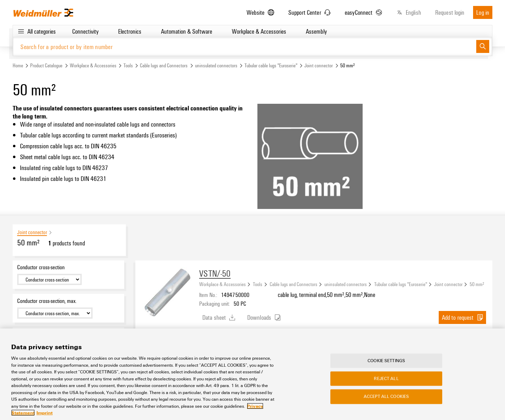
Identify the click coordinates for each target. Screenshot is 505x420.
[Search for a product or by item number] (245, 46)
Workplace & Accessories (93, 65)
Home (18, 65)
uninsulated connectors (216, 65)
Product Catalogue (46, 65)
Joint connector (319, 65)
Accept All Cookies (386, 397)
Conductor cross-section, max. (47, 301)
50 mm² (477, 284)
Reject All (386, 379)
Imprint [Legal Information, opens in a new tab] (45, 413)
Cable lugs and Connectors (164, 65)
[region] (252, 374)
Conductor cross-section (41, 267)
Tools (128, 65)
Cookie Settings (386, 360)
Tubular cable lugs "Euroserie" (271, 65)
